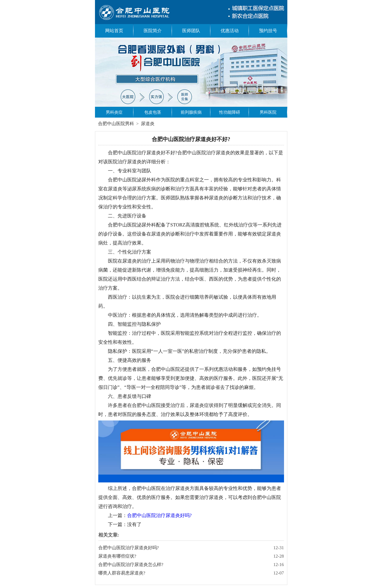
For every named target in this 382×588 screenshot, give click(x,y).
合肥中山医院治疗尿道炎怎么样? (131, 565)
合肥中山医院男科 (116, 124)
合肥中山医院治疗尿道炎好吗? (159, 515)
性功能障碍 (230, 112)
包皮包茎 (153, 112)
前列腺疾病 (191, 112)
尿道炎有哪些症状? (117, 556)
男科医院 (268, 112)
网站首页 (114, 31)
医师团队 (191, 31)
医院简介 (153, 31)
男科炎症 (114, 112)
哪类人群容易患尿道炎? (122, 573)
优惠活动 (230, 31)
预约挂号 (268, 31)
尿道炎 (148, 124)
